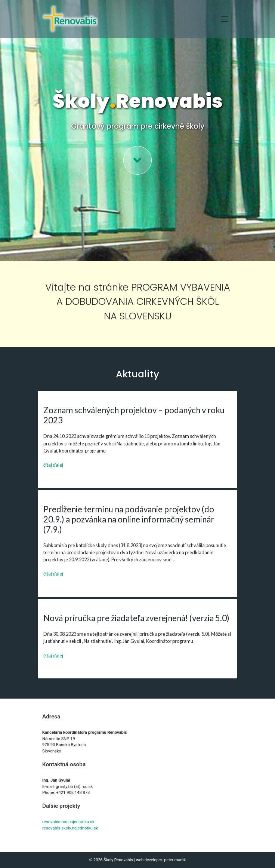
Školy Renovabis (118, 860)
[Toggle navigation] (225, 19)
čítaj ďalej (53, 465)
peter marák (175, 860)
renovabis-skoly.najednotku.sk (70, 828)
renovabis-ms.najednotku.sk (68, 822)
